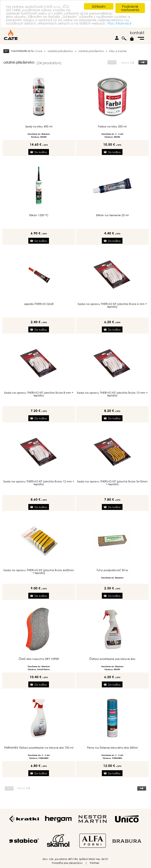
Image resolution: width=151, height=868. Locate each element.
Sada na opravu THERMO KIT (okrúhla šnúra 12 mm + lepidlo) (39, 483)
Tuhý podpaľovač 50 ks (112, 570)
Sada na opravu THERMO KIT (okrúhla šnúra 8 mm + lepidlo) (39, 394)
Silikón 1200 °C (39, 215)
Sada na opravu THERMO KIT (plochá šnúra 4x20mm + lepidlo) (39, 572)
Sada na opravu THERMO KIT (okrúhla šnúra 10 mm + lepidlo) (112, 394)
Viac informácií (119, 23)
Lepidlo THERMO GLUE (39, 304)
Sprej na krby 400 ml (39, 126)
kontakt (137, 33)
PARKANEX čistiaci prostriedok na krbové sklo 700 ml (39, 748)
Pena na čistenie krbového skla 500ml (112, 748)
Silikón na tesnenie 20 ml (112, 215)
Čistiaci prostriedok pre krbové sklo (112, 659)
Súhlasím (99, 6)
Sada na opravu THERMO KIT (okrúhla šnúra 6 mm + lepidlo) (112, 305)
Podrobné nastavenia (130, 8)
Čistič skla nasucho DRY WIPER (39, 659)
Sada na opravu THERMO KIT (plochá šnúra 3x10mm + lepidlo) (112, 483)
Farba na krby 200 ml (112, 126)
